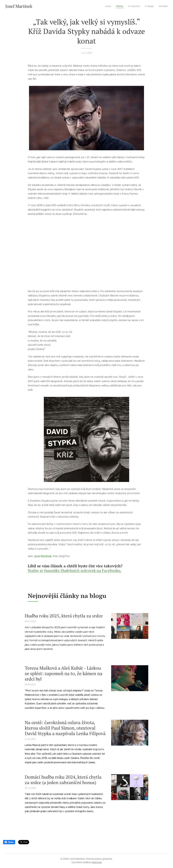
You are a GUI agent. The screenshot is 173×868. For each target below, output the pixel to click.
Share (9, 842)
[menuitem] (109, 6)
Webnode (97, 862)
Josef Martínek (43, 556)
